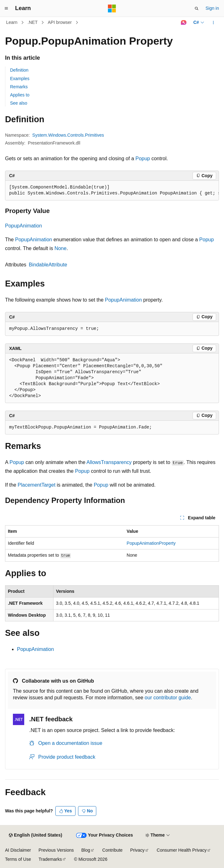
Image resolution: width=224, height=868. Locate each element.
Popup (143, 158)
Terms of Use (18, 859)
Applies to (20, 95)
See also (19, 103)
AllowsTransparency (109, 462)
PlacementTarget (36, 485)
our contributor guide (168, 698)
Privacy (137, 850)
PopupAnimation (23, 226)
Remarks (19, 87)
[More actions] (213, 23)
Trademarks (50, 859)
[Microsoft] (112, 8)
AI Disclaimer (18, 850)
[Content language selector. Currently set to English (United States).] (35, 835)
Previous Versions (56, 850)
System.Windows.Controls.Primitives (68, 135)
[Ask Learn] (184, 23)
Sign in (212, 8)
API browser (60, 22)
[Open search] (197, 8)
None (60, 248)
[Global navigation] (6, 8)
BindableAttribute (48, 265)
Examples (20, 79)
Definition (19, 70)
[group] (112, 191)
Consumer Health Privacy (182, 850)
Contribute (112, 850)
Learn (12, 22)
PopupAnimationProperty (151, 543)
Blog (86, 850)
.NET (33, 22)
